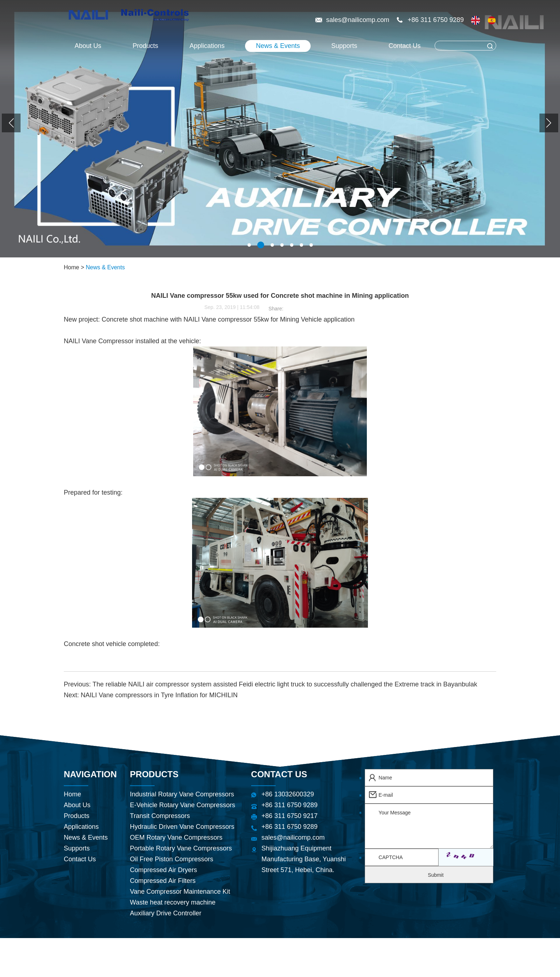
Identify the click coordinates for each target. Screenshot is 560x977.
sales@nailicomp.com (359, 20)
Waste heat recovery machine (173, 902)
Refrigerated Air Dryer (342, 958)
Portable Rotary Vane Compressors (181, 848)
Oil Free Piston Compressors (172, 859)
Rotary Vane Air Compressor (428, 958)
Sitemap (370, 947)
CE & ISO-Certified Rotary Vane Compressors (398, 969)
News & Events (278, 46)
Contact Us (405, 46)
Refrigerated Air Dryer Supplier (140, 969)
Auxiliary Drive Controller (166, 913)
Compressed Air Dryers (164, 870)
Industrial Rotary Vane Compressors (182, 794)
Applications (207, 46)
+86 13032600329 (288, 794)
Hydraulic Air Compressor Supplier (247, 958)
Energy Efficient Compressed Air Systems (258, 969)
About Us (88, 46)
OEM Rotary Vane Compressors (176, 837)
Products (145, 46)
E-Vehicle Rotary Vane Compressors (183, 805)
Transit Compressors (160, 816)
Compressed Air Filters (163, 881)
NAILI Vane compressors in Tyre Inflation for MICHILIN (159, 695)
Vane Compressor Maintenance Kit (180, 892)
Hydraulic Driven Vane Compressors (182, 827)
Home (72, 267)
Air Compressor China (151, 958)
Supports (344, 46)
